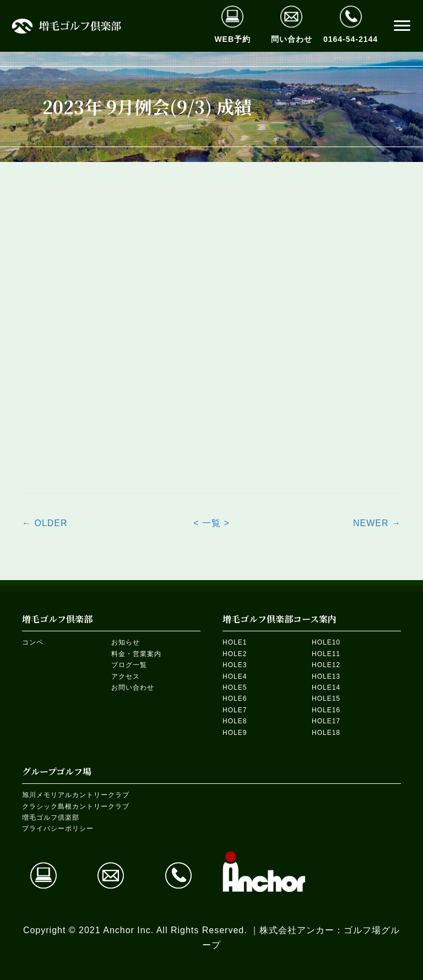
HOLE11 (326, 654)
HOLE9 (235, 733)
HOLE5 (235, 687)
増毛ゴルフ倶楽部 (51, 817)
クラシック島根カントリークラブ (76, 806)
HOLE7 (235, 710)
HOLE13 (326, 676)
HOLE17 (326, 721)
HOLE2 (235, 654)
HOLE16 (326, 710)
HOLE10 (326, 642)
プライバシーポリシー (58, 829)
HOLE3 (235, 665)
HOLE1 (235, 642)
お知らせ (126, 642)
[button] (402, 26)
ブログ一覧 (129, 665)
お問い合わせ (133, 687)
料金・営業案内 (136, 654)
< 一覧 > (211, 523)
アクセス (126, 676)
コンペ (33, 642)
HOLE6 (235, 699)
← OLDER (45, 523)
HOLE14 (326, 687)
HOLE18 (326, 733)
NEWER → (377, 523)
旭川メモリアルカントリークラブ (76, 795)
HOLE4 (235, 676)
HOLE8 (235, 721)
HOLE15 (326, 699)
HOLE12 (326, 665)
